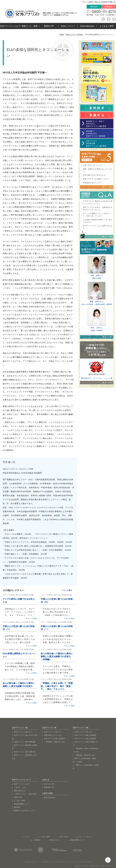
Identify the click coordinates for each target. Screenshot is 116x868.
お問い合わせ (64, 837)
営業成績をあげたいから (92, 183)
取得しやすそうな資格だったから (96, 179)
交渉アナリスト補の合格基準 (54, 739)
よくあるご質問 (106, 26)
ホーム (27, 837)
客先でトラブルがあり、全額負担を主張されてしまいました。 (98, 208)
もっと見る (68, 590)
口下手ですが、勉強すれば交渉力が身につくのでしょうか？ (98, 202)
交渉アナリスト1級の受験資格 (25, 742)
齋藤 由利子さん (97, 302)
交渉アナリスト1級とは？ (23, 732)
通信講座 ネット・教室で (100, 124)
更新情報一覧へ (50, 787)
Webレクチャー (68, 26)
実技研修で (100, 134)
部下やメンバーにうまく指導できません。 (98, 227)
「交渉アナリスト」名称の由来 (25, 794)
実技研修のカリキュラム (53, 735)
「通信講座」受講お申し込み (85, 755)
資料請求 (94, 7)
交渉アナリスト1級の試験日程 (25, 752)
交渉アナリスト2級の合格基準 (85, 739)
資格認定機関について (22, 804)
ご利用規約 (37, 840)
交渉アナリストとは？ (10, 26)
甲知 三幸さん (97, 328)
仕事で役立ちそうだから (92, 165)
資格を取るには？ (20, 791)
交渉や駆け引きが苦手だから (94, 175)
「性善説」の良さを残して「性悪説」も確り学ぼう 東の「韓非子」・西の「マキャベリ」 (57, 686)
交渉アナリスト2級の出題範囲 (85, 735)
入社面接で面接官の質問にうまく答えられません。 (98, 221)
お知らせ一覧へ (50, 784)
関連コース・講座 (30, 26)
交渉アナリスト (100, 143)
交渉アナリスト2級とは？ (84, 732)
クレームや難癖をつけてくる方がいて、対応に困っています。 (97, 215)
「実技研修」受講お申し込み (54, 742)
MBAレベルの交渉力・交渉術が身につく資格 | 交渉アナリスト (95, 866)
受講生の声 (49, 26)
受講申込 (109, 7)
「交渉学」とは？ (20, 787)
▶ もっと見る (108, 237)
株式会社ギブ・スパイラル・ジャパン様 (97, 378)
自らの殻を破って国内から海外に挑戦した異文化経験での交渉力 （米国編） (57, 657)
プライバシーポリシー (85, 837)
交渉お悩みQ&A (87, 26)
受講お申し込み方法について (24, 811)
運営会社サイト (55, 840)
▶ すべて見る (108, 187)
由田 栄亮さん (97, 275)
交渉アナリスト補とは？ (53, 732)
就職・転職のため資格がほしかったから (98, 170)
